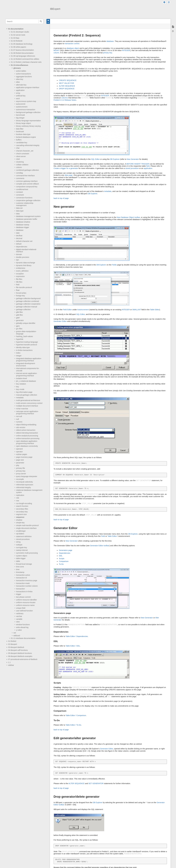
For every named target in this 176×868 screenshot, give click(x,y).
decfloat (19, 236)
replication (20, 495)
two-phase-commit (23, 597)
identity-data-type (23, 347)
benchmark (20, 115)
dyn (18, 260)
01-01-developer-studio (20, 32)
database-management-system (28, 216)
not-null (19, 416)
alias (18, 82)
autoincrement (22, 107)
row (18, 501)
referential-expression (25, 485)
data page (69, 175)
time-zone (20, 567)
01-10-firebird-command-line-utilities (25, 59)
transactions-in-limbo (24, 592)
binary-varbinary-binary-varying (28, 126)
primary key (107, 53)
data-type (20, 211)
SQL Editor (95, 159)
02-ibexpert (13, 644)
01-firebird (12, 641)
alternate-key (21, 85)
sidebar (11, 665)
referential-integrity (23, 487)
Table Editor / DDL (73, 646)
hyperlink (20, 339)
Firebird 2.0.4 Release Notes (65, 100)
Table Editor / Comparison (76, 715)
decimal (19, 238)
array (18, 93)
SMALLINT (137, 310)
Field (103, 536)
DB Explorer (115, 159)
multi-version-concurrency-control (29, 403)
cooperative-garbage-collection (28, 200)
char (18, 148)
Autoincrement (83, 310)
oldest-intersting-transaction (27, 433)
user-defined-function (24, 611)
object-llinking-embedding (26, 425)
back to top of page (61, 198)
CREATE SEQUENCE (68, 80)
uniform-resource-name (25, 605)
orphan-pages (22, 454)
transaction (20, 589)
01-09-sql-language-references (23, 56)
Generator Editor (60, 321)
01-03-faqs (15, 38)
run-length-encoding (24, 503)
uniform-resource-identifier (26, 600)
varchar (19, 616)
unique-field (21, 608)
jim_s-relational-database (26, 381)
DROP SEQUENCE (67, 89)
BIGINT (56, 50)
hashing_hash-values (24, 336)
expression (20, 276)
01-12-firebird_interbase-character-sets (26, 62)
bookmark (20, 132)
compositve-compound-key (27, 187)
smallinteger (21, 531)
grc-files (19, 329)
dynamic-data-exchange (26, 263)
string (18, 542)
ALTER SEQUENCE (67, 86)
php (18, 465)
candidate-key (22, 143)
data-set (19, 208)
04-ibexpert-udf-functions (18, 650)
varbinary (20, 613)
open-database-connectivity (27, 446)
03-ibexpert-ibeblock (16, 647)
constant (19, 192)
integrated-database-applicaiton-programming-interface (29, 360)
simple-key (20, 523)
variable (19, 619)
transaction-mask (23, 583)
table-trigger (21, 558)
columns (65, 98)
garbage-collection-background (28, 298)
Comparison (64, 561)
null (18, 419)
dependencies (22, 247)
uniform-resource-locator (26, 602)
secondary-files (22, 509)
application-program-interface (28, 87)
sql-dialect (20, 534)
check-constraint (23, 154)
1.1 (9, 662)
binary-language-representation (28, 121)
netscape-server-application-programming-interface (27, 413)
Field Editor (67, 310)
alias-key (20, 79)
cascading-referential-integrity (28, 145)
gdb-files (19, 315)
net (15, 633)
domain (19, 254)
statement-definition (24, 536)
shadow (19, 520)
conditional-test (22, 189)
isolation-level (22, 378)
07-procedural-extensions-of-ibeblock (23, 659)
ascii (18, 99)
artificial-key (21, 96)
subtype (19, 545)
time (18, 569)
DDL (61, 556)
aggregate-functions (24, 77)
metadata (20, 398)
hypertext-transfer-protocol (27, 345)
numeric (19, 422)
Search (41, 21)
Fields (114, 265)
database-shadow (23, 222)
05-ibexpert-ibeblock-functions (20, 653)
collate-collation (22, 165)
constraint (20, 195)
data (18, 214)
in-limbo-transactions (24, 350)
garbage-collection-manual (27, 307)
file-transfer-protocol (24, 287)
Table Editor (155, 310)
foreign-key (20, 296)
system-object (22, 556)
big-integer (20, 118)
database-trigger (23, 227)
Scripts (62, 559)
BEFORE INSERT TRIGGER (138, 164)
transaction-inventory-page (27, 580)
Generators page (66, 550)
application (20, 90)
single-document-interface (26, 528)
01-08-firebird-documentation (22, 53)
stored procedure (132, 168)
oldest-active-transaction (26, 430)
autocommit (21, 104)
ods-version (21, 427)
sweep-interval (22, 550)
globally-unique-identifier (26, 323)
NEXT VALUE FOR (66, 83)
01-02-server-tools (18, 35)
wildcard (17, 636)
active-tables (21, 71)
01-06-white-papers (18, 47)
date (18, 233)
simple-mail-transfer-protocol (27, 525)
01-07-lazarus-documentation (22, 50)
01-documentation (16, 29)
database (20, 230)
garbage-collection (23, 309)
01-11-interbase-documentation (23, 638)
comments (20, 178)
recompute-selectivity (24, 482)
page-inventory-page (24, 457)
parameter (20, 463)
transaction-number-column (27, 586)
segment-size (21, 514)
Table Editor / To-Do (73, 725)
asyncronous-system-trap (26, 101)
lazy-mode (20, 389)
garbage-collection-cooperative (28, 304)
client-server (21, 156)
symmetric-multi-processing (27, 553)
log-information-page (24, 392)
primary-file (20, 468)
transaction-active (23, 575)
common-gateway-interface (27, 181)
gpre (18, 326)
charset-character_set (25, 151)
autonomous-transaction (26, 110)
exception (20, 274)
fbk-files (19, 279)
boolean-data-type (23, 134)
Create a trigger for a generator (66, 168)
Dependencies (65, 553)
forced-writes (21, 293)
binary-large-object (23, 123)
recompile (20, 479)
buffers (19, 140)
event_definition (22, 271)
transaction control (72, 44)
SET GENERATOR (96, 783)
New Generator (133, 159)
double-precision (23, 257)
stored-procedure (23, 539)
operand (19, 449)
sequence (20, 517)
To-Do (61, 564)
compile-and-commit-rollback (27, 184)
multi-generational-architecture (28, 400)
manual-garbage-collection (27, 395)
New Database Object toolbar (128, 217)
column (19, 167)
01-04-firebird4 (17, 41)
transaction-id (21, 578)
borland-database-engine (26, 137)
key (18, 387)
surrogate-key (22, 547)
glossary (17, 68)
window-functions (23, 625)
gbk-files (19, 312)
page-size (20, 460)
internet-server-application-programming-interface (27, 374)
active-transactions (24, 74)
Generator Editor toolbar (99, 546)
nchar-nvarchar (22, 409)
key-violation (21, 384)
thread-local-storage (24, 564)
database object (73, 48)
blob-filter (20, 129)
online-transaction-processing (28, 438)
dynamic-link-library (24, 265)
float (18, 290)
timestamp (20, 572)
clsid (18, 159)
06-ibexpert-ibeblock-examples (20, 656)
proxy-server (21, 474)
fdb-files (19, 282)
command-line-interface (25, 176)
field (18, 285)
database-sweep (23, 225)
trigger (19, 594)
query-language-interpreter (27, 476)
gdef (18, 318)
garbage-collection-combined (28, 301)
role (18, 498)
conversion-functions (24, 198)
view (18, 622)
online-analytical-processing (27, 436)
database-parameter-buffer (27, 219)
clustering (20, 162)
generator (20, 320)
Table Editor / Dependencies (77, 636)
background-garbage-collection (28, 112)
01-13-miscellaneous (19, 65)
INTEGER (126, 50)
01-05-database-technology (22, 44)
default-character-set (24, 241)
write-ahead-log (22, 627)
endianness (21, 268)
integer (19, 356)
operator (19, 452)
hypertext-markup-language (27, 342)
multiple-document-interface (27, 406)
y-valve (19, 630)
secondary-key (22, 512)
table (18, 561)
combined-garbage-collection (28, 170)
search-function (22, 506)
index (18, 353)
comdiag (19, 173)
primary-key (21, 471)
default (19, 244)
